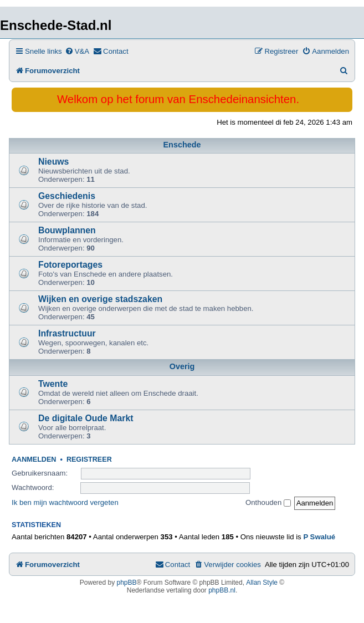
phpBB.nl (222, 590)
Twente (53, 384)
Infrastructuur (67, 333)
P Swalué (319, 537)
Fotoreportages (70, 265)
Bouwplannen (67, 230)
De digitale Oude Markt (86, 418)
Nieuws (53, 162)
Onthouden (268, 502)
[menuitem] (77, 51)
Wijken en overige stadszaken (100, 299)
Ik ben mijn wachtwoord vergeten (65, 502)
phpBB (127, 583)
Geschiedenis (67, 196)
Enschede (182, 145)
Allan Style (262, 583)
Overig (182, 366)
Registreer (89, 459)
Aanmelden (34, 459)
